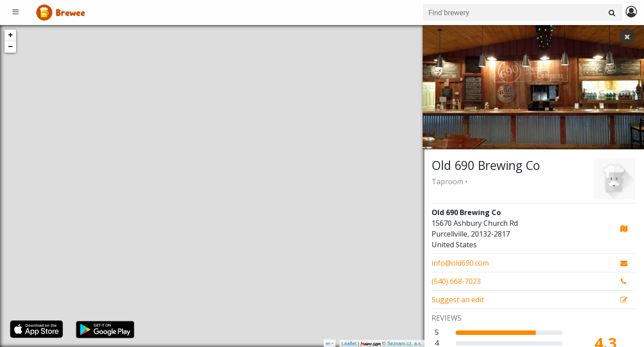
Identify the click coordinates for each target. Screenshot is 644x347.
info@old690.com (460, 263)
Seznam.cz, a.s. (403, 343)
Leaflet (347, 343)
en (328, 343)
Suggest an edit (458, 300)
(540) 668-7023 (456, 281)
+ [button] (11, 35)
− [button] (11, 47)
